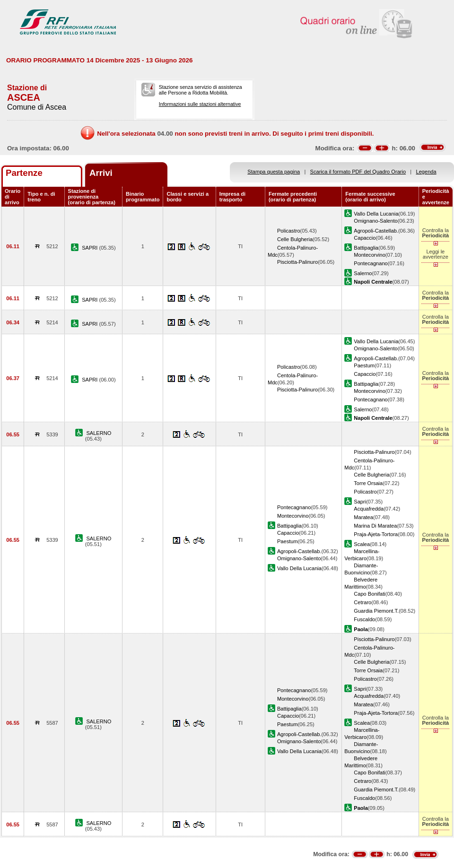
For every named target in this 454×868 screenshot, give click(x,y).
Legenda (426, 172)
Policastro (289, 231)
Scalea (362, 544)
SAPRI (90, 248)
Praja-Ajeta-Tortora (376, 534)
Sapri (360, 502)
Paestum (364, 365)
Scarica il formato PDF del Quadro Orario (358, 172)
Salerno (363, 273)
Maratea (363, 517)
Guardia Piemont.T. (376, 611)
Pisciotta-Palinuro (297, 262)
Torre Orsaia (368, 483)
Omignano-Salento (375, 221)
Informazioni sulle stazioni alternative (200, 104)
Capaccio (365, 238)
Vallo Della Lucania (376, 214)
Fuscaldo (364, 619)
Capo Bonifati (370, 594)
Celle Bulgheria (295, 239)
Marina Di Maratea (375, 526)
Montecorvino (370, 255)
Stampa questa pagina (274, 172)
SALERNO (99, 433)
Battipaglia (366, 248)
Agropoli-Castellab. (376, 231)
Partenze (24, 173)
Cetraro (362, 602)
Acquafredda (369, 509)
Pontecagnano (371, 263)
